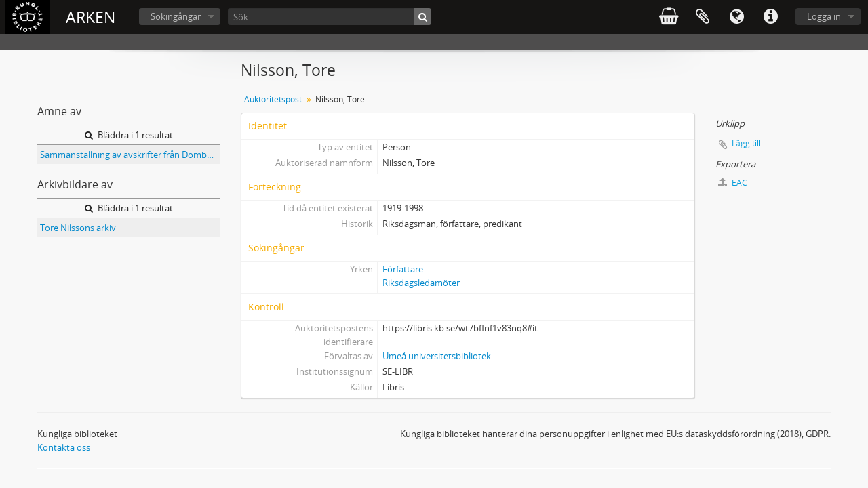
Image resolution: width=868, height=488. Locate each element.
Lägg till (746, 143)
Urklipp (703, 17)
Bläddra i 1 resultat (129, 135)
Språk (736, 17)
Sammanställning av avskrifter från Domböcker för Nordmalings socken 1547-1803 (130, 155)
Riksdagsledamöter (421, 283)
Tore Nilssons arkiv (78, 228)
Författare (403, 269)
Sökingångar (176, 16)
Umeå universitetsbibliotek (437, 356)
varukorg (669, 17)
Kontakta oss (64, 447)
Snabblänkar (770, 17)
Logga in (824, 16)
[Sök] (330, 17)
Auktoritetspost (273, 99)
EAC (733, 183)
